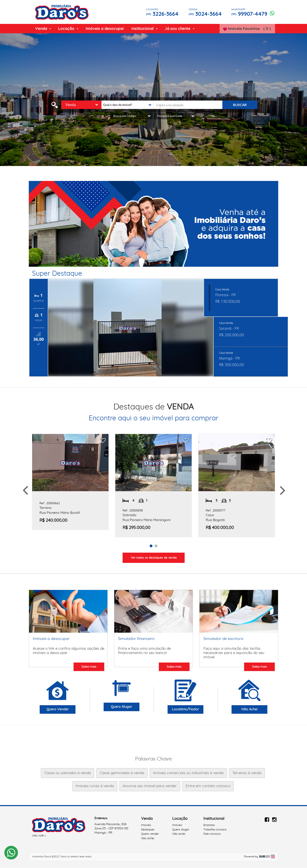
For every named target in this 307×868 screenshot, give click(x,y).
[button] (127, 105)
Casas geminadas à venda (122, 773)
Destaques (148, 830)
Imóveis (146, 826)
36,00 (39, 340)
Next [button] (282, 491)
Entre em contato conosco (208, 786)
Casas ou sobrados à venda (68, 773)
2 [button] (157, 546)
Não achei (148, 839)
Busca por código (132, 116)
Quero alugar (181, 830)
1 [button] (152, 546)
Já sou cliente (180, 28)
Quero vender (150, 834)
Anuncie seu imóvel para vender (150, 786)
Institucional (145, 28)
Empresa (209, 826)
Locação (68, 28)
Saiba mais (89, 667)
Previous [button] (25, 491)
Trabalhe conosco (215, 830)
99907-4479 (255, 12)
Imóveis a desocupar (105, 28)
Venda (43, 28)
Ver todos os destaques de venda (154, 558)
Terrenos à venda (247, 773)
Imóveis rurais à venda (95, 786)
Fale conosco (212, 834)
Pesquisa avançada (176, 116)
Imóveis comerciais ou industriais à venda (188, 773)
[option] (153, 224)
